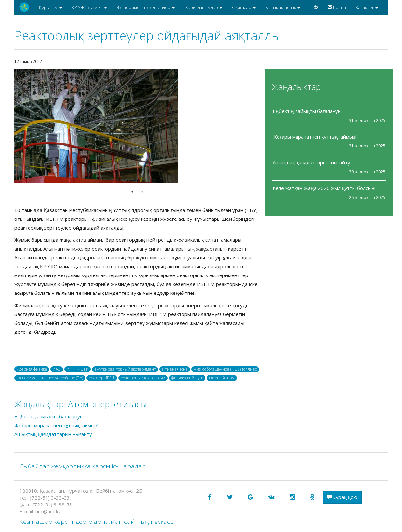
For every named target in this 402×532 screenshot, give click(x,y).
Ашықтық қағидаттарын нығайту (311, 162)
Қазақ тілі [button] (367, 7)
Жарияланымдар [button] (203, 7)
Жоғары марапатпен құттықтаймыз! (315, 137)
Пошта (337, 7)
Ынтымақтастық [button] (283, 7)
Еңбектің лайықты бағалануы (307, 111)
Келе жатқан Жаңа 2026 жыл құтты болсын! (324, 188)
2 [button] (142, 192)
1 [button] (132, 192)
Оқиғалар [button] (244, 7)
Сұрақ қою (342, 497)
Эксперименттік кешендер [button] (146, 7)
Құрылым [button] (50, 7)
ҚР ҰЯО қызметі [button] (89, 7)
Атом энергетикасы (107, 404)
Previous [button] (10, 126)
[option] (137, 126)
